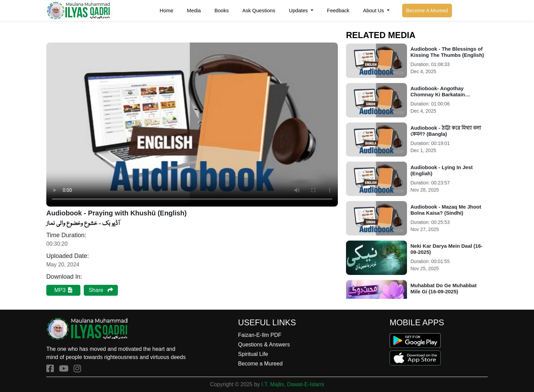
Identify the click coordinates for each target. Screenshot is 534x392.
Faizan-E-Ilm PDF (260, 335)
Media (194, 10)
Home (167, 10)
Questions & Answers (264, 345)
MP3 (64, 290)
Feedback (338, 10)
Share (101, 290)
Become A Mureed (427, 10)
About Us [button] (374, 10)
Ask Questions (259, 10)
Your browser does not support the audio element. (192, 125)
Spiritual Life (253, 354)
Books (222, 10)
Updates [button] (299, 10)
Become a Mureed (260, 364)
